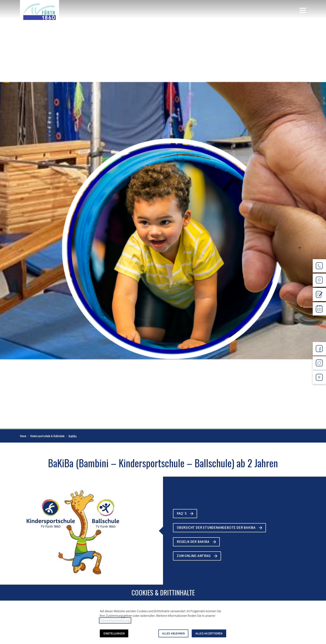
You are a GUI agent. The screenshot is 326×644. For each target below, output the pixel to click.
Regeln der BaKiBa (193, 542)
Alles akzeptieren (209, 633)
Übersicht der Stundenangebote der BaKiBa (216, 528)
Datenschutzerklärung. (115, 620)
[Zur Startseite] (40, 12)
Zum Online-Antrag (194, 556)
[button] (303, 10)
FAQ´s (182, 513)
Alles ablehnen (173, 633)
